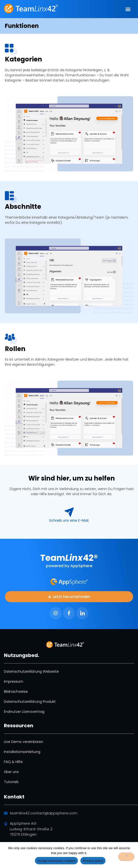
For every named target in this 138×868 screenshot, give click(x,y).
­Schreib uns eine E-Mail (69, 520)
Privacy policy (93, 861)
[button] (128, 9)
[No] (126, 857)
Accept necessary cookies (56, 861)
